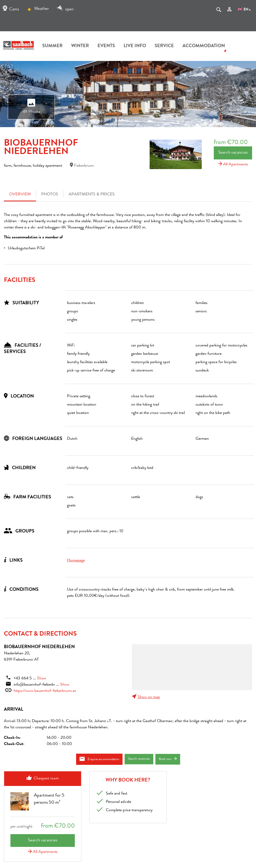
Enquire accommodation (99, 759)
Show (42, 679)
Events (106, 46)
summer (52, 46)
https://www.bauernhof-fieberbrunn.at (45, 691)
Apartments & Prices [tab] (92, 195)
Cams (11, 10)
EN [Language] (244, 10)
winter (80, 46)
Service (164, 46)
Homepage (76, 561)
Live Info (135, 46)
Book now (168, 759)
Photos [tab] (50, 195)
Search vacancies (233, 153)
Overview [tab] (20, 195)
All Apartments (233, 165)
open (65, 10)
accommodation (204, 46)
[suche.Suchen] (219, 11)
